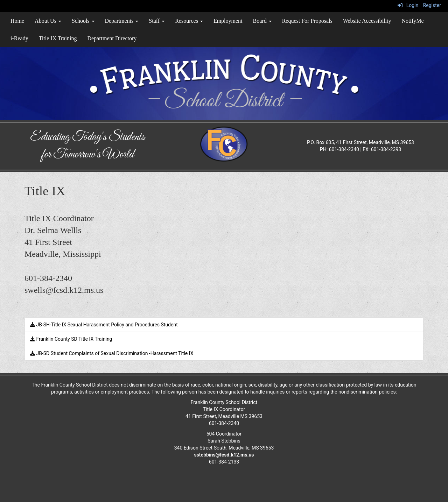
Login (408, 5)
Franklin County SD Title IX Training (71, 339)
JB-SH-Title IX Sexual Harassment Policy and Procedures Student (104, 325)
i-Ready (19, 38)
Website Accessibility (367, 21)
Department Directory (112, 38)
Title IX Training (58, 38)
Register (432, 5)
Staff (157, 21)
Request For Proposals (307, 21)
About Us (48, 21)
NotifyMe (412, 21)
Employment (228, 21)
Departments (122, 21)
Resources (189, 21)
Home (17, 21)
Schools (83, 21)
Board (262, 21)
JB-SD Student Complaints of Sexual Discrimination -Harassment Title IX (112, 353)
